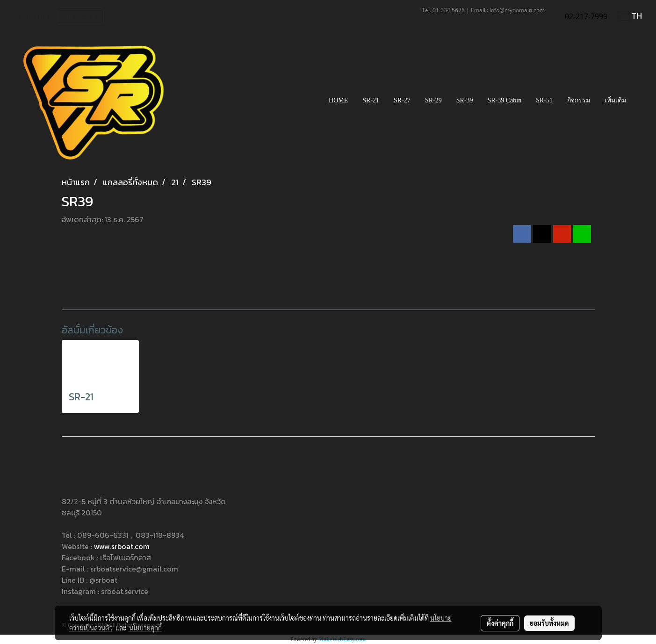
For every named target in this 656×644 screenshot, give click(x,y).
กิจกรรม (579, 100)
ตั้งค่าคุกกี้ (500, 623)
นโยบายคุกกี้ (145, 628)
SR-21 (371, 100)
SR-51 (544, 100)
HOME (338, 100)
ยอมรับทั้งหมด (549, 623)
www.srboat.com (122, 546)
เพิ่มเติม (615, 100)
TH (630, 16)
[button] (642, 101)
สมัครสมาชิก (80, 16)
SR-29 (433, 100)
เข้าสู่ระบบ (32, 16)
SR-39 (465, 100)
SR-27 (402, 100)
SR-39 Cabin (504, 100)
